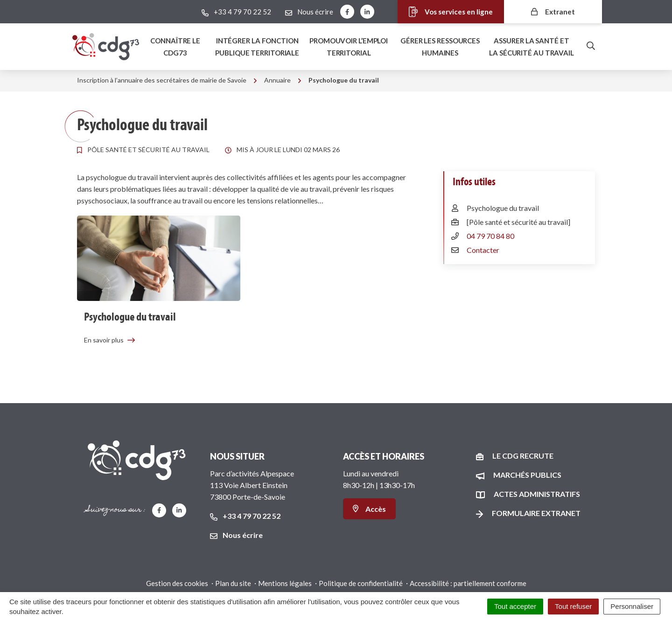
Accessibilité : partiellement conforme (468, 583)
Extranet (553, 11)
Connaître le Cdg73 (175, 47)
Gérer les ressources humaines (440, 47)
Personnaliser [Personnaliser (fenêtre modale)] (632, 606)
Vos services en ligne (443, 12)
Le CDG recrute (523, 456)
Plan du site (233, 583)
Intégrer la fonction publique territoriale (257, 47)
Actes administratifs (537, 494)
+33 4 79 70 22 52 (245, 516)
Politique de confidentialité (361, 583)
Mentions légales (285, 583)
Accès (369, 509)
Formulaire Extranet (536, 513)
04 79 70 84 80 (490, 236)
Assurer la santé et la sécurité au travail (532, 47)
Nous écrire (236, 535)
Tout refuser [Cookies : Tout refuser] (573, 606)
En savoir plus (110, 340)
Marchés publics (527, 475)
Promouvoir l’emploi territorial (349, 47)
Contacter (483, 250)
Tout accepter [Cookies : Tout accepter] (515, 606)
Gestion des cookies (177, 583)
